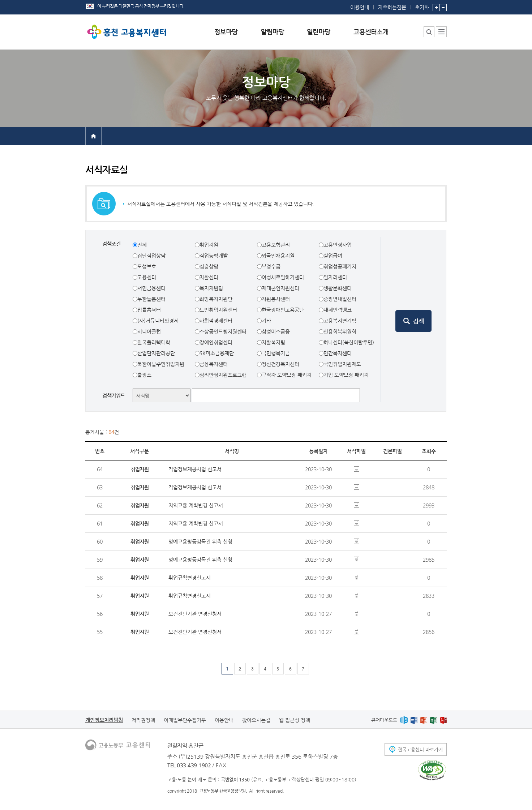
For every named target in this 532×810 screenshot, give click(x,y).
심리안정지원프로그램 (223, 375)
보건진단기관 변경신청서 (195, 614)
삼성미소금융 (276, 331)
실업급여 (333, 256)
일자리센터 (335, 277)
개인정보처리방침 (104, 720)
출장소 (144, 375)
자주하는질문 (392, 7)
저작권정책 (143, 720)
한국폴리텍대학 (154, 342)
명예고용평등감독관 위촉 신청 (200, 541)
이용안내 (360, 7)
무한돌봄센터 (151, 299)
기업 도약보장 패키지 (346, 375)
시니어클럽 (149, 331)
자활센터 (209, 277)
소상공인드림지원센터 (223, 331)
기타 (266, 321)
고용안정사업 (338, 245)
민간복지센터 (338, 353)
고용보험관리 (276, 245)
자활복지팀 (273, 342)
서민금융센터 (151, 288)
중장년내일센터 (340, 299)
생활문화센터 (338, 288)
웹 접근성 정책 (295, 720)
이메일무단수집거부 (185, 720)
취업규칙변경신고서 (190, 578)
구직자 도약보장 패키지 (287, 375)
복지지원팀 (211, 288)
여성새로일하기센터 (283, 277)
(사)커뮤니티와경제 (158, 321)
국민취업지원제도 (342, 364)
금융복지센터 (214, 364)
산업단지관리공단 (156, 353)
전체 (142, 245)
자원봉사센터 (276, 299)
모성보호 (147, 266)
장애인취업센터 (216, 342)
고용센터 (147, 277)
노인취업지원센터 (218, 310)
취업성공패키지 (340, 266)
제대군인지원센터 (280, 288)
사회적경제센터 (216, 321)
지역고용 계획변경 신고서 (196, 505)
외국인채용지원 (278, 256)
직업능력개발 (214, 256)
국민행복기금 (276, 353)
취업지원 (209, 245)
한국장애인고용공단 (283, 310)
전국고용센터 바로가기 (420, 749)
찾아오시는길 (256, 720)
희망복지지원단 (216, 299)
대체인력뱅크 (338, 310)
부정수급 (271, 266)
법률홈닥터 (149, 310)
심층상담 (209, 266)
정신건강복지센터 (280, 364)
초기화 (422, 5)
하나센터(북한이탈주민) (349, 342)
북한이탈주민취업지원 (161, 364)
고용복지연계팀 (340, 321)
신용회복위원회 (340, 331)
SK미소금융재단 (217, 353)
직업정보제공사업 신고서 (195, 469)
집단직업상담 (151, 256)
